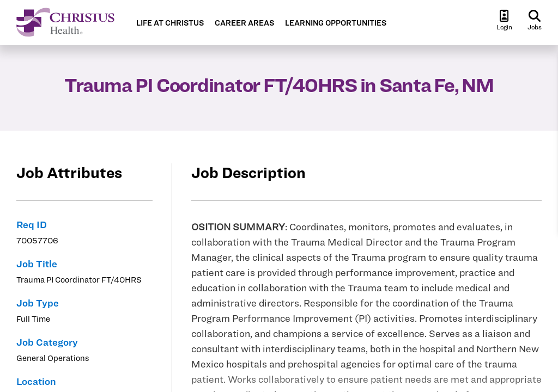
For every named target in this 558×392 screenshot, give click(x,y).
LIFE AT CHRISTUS (170, 23)
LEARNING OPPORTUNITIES (336, 23)
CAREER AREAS (244, 23)
